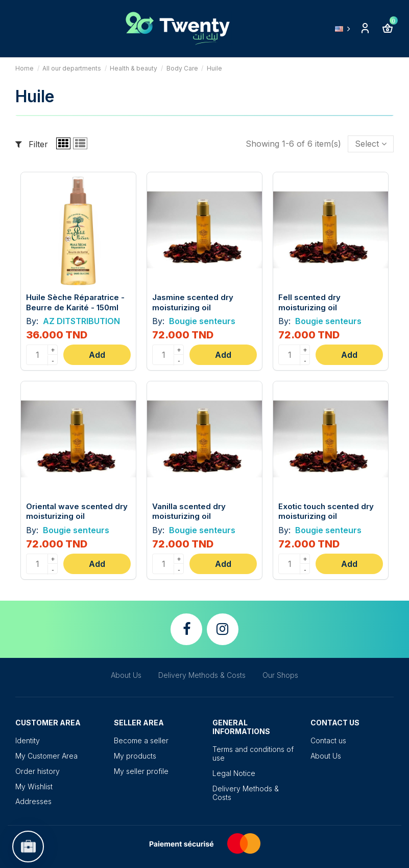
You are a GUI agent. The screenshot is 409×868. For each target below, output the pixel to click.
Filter (32, 144)
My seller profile (141, 771)
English (344, 29)
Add (97, 355)
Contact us (328, 740)
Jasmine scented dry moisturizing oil (193, 302)
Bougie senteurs (201, 321)
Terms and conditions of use (253, 753)
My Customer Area (46, 756)
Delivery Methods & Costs (202, 675)
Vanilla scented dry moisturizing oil (189, 511)
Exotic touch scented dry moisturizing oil (326, 511)
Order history (38, 771)
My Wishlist (34, 786)
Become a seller (141, 740)
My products (135, 756)
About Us (126, 675)
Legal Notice (234, 773)
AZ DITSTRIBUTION (80, 321)
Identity (28, 740)
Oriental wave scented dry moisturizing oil (77, 511)
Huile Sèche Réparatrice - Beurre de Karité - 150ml (75, 302)
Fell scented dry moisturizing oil (309, 302)
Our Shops (280, 675)
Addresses (33, 801)
